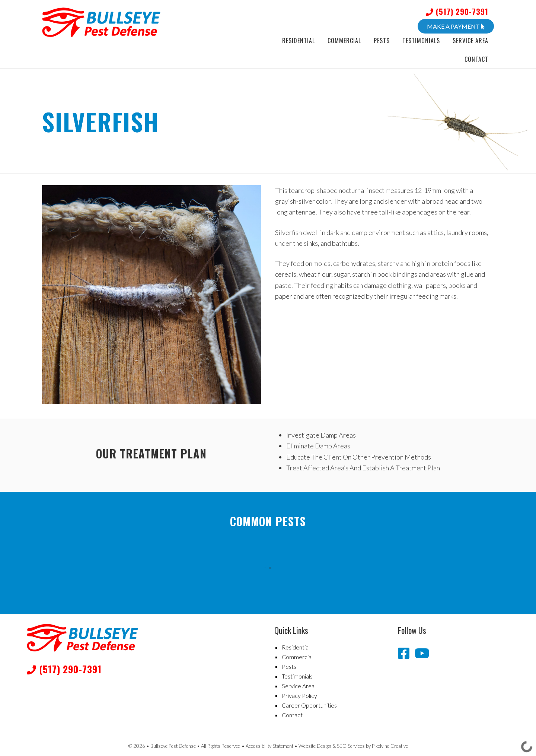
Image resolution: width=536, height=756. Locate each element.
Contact (292, 715)
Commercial (297, 657)
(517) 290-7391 (457, 12)
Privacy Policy (299, 695)
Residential (296, 647)
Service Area (298, 686)
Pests (289, 666)
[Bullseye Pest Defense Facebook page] (405, 653)
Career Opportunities (309, 705)
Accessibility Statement (269, 746)
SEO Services (351, 746)
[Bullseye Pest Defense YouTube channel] (422, 653)
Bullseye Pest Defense (107, 22)
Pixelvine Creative (390, 746)
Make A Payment (456, 26)
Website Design (315, 746)
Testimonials (297, 676)
